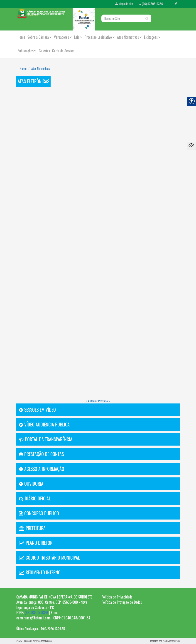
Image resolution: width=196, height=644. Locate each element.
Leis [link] (78, 37)
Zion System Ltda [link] (171, 641)
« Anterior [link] (92, 401)
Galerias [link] (44, 51)
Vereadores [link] (63, 37)
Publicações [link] (27, 51)
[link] (176, 4)
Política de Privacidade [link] (117, 597)
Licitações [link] (152, 37)
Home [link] (21, 37)
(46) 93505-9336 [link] (151, 4)
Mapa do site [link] (124, 4)
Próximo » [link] (104, 401)
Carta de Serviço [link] (63, 51)
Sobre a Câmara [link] (40, 37)
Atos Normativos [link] (129, 37)
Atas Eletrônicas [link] (40, 69)
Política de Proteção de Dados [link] (122, 602)
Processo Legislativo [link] (100, 37)
